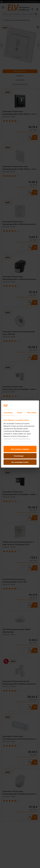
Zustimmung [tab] (8, 413)
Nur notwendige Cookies (20, 462)
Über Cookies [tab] (32, 413)
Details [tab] (20, 413)
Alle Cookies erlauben (20, 449)
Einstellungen (20, 456)
